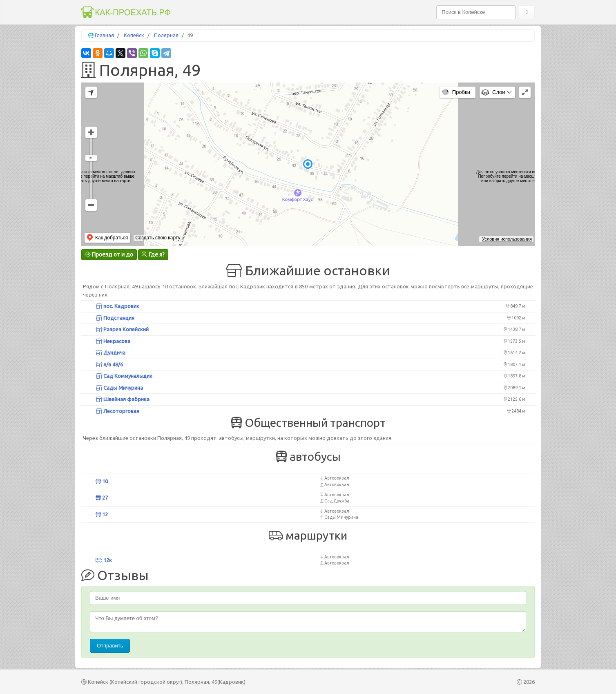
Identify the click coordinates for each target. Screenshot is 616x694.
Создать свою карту (158, 238)
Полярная (166, 35)
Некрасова (113, 341)
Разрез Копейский (122, 329)
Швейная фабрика (123, 399)
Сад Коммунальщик (124, 376)
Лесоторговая (117, 411)
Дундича (110, 353)
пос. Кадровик (117, 306)
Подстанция (115, 318)
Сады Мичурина (119, 388)
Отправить (110, 646)
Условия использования (507, 239)
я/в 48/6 (109, 364)
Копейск (134, 35)
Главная (104, 35)
